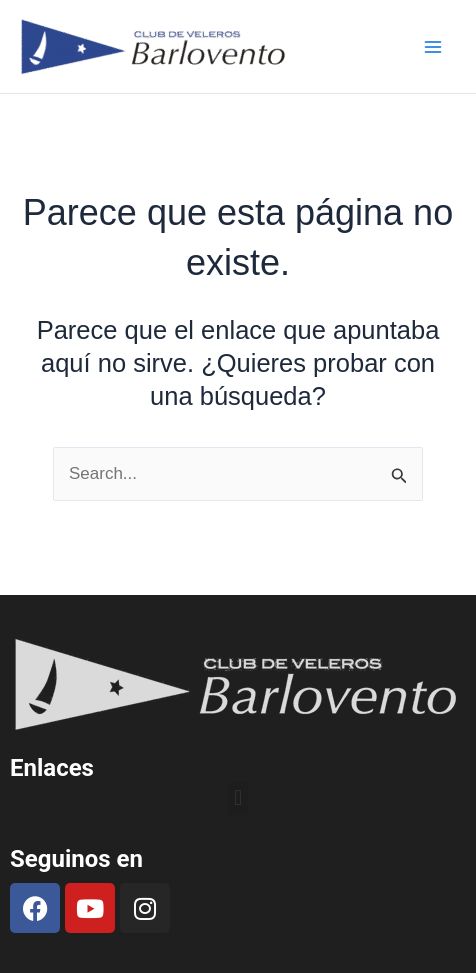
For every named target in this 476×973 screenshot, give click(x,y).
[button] (237, 798)
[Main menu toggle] (434, 47)
